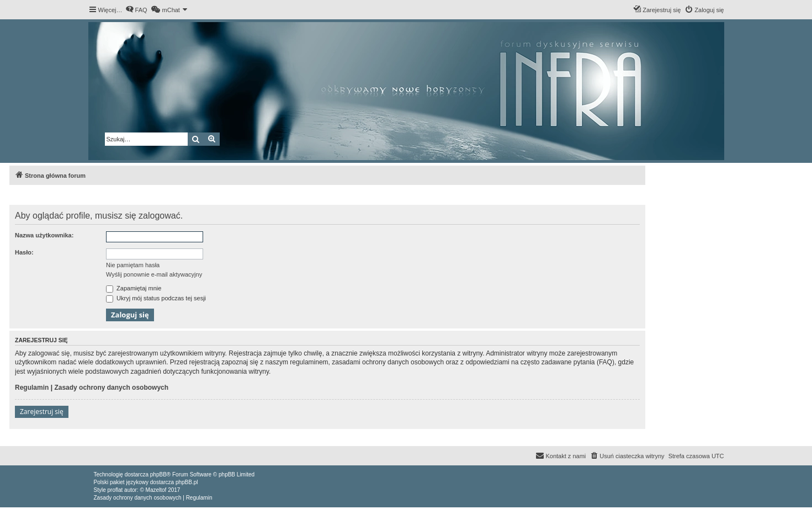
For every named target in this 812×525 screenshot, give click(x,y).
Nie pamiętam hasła (133, 265)
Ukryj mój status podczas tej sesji (156, 298)
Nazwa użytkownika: (44, 235)
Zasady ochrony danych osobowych (111, 388)
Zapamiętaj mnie (134, 288)
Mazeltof (156, 490)
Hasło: (24, 252)
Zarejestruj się (42, 412)
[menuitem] (136, 10)
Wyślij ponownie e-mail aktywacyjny (154, 274)
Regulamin (32, 388)
